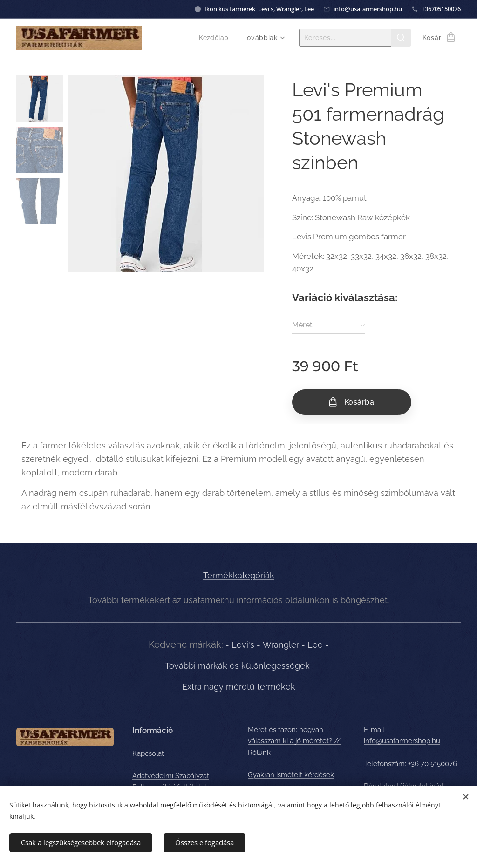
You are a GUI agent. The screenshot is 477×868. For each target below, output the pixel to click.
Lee (309, 9)
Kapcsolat (149, 753)
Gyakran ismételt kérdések (291, 775)
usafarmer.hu (209, 600)
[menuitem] (215, 38)
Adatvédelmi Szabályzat (171, 776)
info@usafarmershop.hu (368, 9)
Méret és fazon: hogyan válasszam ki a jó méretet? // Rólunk (294, 741)
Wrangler (289, 9)
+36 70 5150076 (433, 764)
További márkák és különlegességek (237, 666)
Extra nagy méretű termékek (239, 687)
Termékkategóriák (239, 575)
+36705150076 (441, 9)
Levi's (266, 9)
